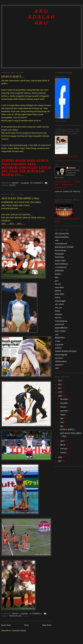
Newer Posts (6, 625)
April (62, 441)
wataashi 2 (59, 365)
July (62, 418)
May (62, 426)
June (62, 422)
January (64, 453)
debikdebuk (59, 271)
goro (57, 281)
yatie (57, 368)
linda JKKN (60, 294)
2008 (60, 457)
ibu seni (58, 284)
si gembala (59, 345)
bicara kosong (60, 250)
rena (57, 334)
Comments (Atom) (19, 631)
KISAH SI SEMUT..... (13, 77)
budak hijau (60, 257)
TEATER (12, 185)
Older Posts (47, 625)
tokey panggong (61, 355)
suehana (58, 348)
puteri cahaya (60, 331)
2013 (60, 380)
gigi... (57, 277)
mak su (58, 297)
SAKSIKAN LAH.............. (19, 616)
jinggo (72, 168)
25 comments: (37, 183)
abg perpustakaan (62, 237)
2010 (60, 392)
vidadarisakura (61, 361)
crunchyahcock (61, 267)
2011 (60, 388)
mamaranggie (60, 301)
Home (26, 625)
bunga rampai (60, 260)
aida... (57, 240)
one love (58, 318)
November (64, 403)
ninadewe (59, 314)
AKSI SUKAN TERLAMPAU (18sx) (20, 198)
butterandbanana (62, 264)
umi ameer (59, 358)
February (64, 449)
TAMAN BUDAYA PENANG (66, 351)
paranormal (60, 324)
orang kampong (61, 321)
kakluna (58, 291)
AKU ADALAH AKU (42, 17)
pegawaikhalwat (61, 328)
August (63, 415)
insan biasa (59, 287)
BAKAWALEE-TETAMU (64, 247)
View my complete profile (68, 192)
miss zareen (59, 304)
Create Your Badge (61, 121)
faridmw (58, 274)
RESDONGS (60, 338)
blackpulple (59, 254)
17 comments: (36, 614)
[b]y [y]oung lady (62, 233)
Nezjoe (58, 311)
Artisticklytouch (61, 244)
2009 (60, 396)
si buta (57, 341)
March (63, 445)
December (64, 399)
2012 (60, 384)
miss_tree (59, 308)
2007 (60, 461)
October (64, 407)
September (64, 411)
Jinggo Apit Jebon (60, 77)
